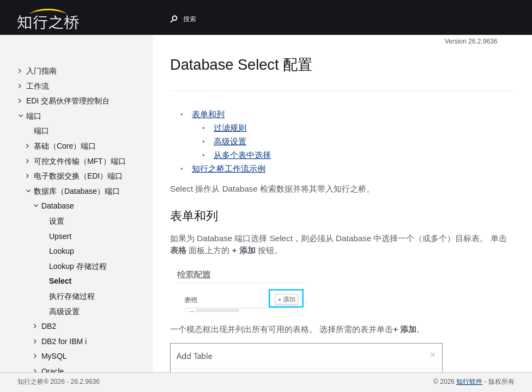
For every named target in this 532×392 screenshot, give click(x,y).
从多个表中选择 (242, 155)
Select (60, 281)
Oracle (53, 371)
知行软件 (469, 382)
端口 (34, 116)
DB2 (49, 326)
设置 (57, 221)
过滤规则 (230, 128)
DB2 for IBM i (64, 341)
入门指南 (41, 71)
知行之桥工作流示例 (229, 169)
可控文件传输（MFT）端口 (80, 161)
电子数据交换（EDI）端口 (78, 176)
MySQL (54, 356)
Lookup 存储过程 (78, 266)
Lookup (62, 251)
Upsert (60, 236)
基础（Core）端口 (65, 146)
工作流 (38, 86)
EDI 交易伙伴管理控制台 (68, 101)
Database (58, 206)
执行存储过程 (72, 296)
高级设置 (64, 311)
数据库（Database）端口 (77, 191)
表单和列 (208, 114)
